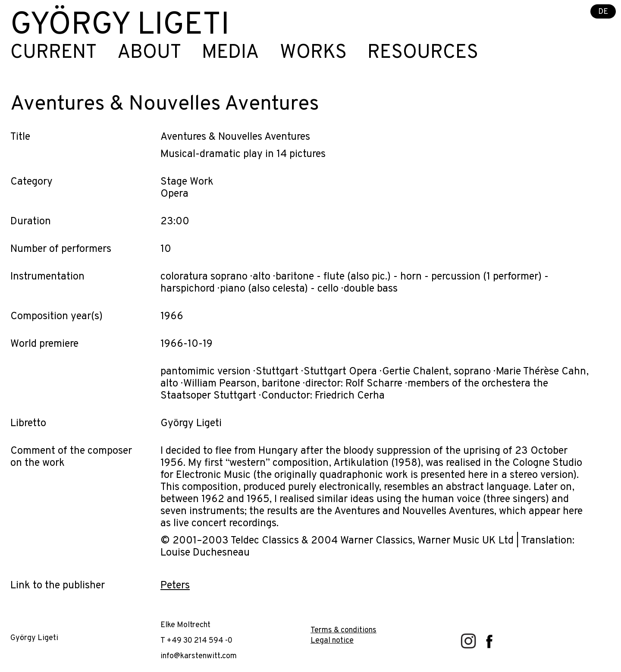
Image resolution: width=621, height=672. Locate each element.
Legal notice (332, 641)
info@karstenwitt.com (199, 656)
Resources (423, 53)
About (149, 53)
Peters (175, 586)
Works (313, 53)
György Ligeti (120, 26)
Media (231, 53)
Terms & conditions (343, 630)
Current (53, 53)
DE (603, 12)
